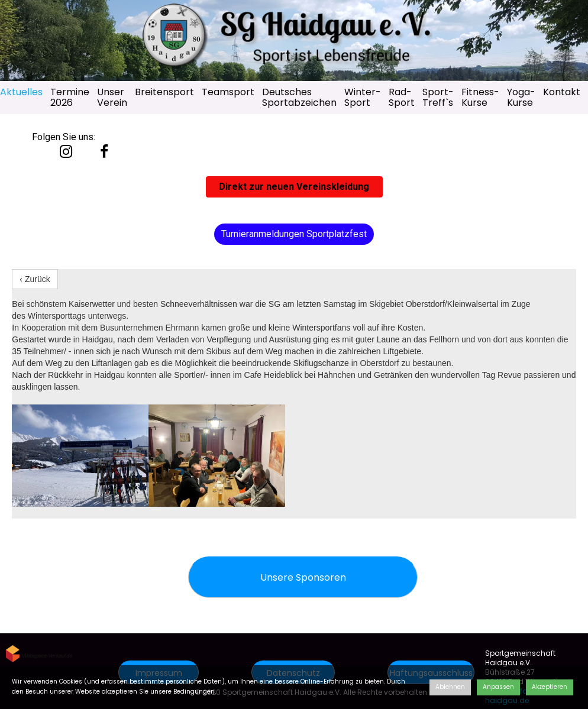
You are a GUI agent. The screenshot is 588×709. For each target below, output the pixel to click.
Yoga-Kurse (521, 97)
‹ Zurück (35, 279)
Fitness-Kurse (480, 97)
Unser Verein (112, 97)
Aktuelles (21, 92)
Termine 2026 (70, 97)
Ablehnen (450, 687)
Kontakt (562, 92)
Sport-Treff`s (438, 97)
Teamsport (228, 92)
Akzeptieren (550, 687)
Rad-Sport (402, 97)
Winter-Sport (363, 97)
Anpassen (498, 687)
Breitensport (164, 92)
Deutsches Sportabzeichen (299, 97)
